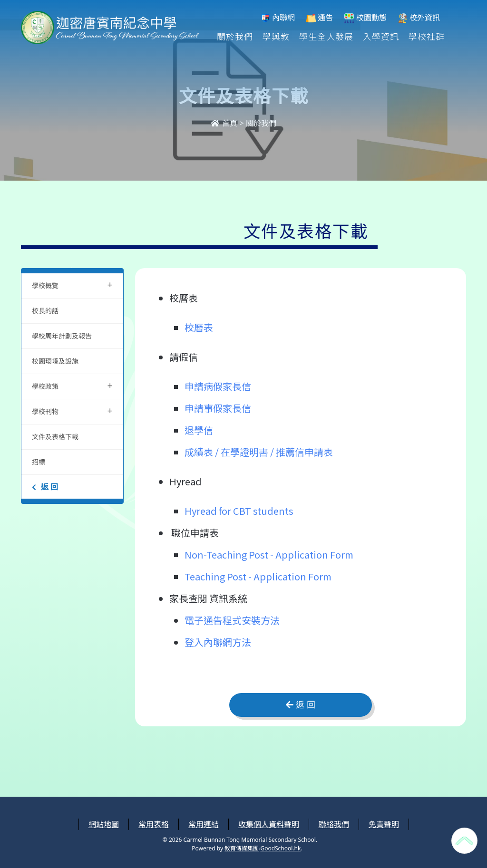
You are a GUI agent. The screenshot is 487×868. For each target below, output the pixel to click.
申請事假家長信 (218, 408)
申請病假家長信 (218, 386)
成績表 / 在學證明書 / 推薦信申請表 (259, 452)
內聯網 (278, 18)
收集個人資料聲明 (269, 824)
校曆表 (199, 327)
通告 (320, 18)
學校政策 (72, 385)
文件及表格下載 (55, 437)
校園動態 (365, 18)
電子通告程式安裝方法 (232, 620)
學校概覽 (72, 285)
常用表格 (154, 824)
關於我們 (235, 36)
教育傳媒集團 (242, 848)
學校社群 (427, 36)
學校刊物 (72, 410)
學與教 (276, 36)
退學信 (199, 430)
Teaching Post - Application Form (258, 576)
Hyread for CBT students (239, 511)
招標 (39, 462)
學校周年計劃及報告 (62, 336)
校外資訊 (419, 18)
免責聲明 (384, 824)
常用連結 (204, 824)
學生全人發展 (326, 36)
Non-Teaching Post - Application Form (269, 555)
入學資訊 (381, 36)
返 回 (45, 487)
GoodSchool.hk (280, 848)
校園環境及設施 (55, 361)
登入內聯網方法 (218, 642)
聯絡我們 (334, 824)
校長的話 (45, 311)
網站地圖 (104, 824)
